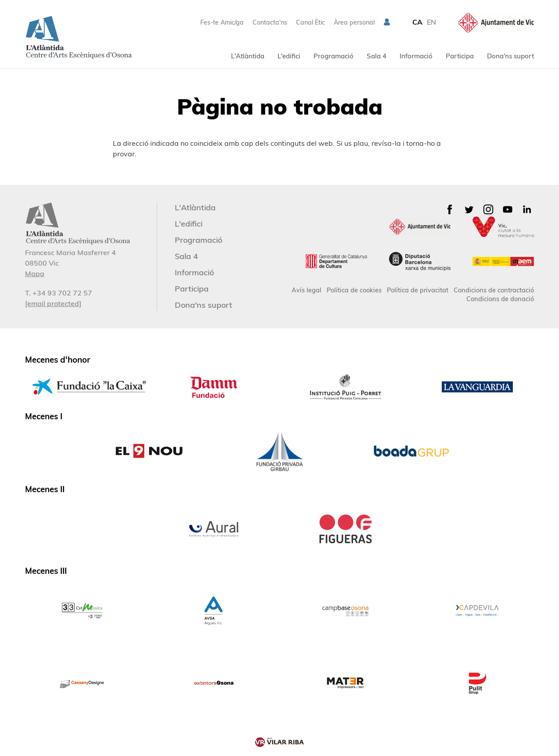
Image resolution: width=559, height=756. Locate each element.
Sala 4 (377, 56)
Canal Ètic (310, 22)
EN (431, 22)
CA (417, 22)
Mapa (35, 274)
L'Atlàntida (248, 56)
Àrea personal (354, 22)
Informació (416, 56)
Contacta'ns (270, 22)
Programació (334, 56)
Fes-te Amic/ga (222, 22)
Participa (460, 56)
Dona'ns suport (510, 56)
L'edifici (289, 56)
